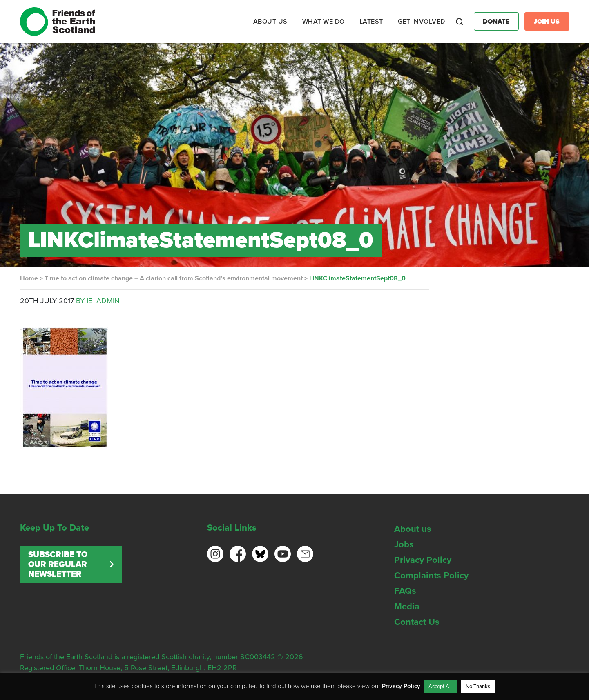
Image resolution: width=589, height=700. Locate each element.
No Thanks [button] (478, 687)
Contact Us (417, 622)
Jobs (404, 544)
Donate (496, 22)
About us (413, 529)
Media (407, 607)
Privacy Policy (423, 560)
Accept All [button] (440, 687)
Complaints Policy (431, 576)
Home (29, 278)
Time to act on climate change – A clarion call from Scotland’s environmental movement (174, 278)
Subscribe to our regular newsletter (58, 564)
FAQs (405, 591)
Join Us (547, 22)
